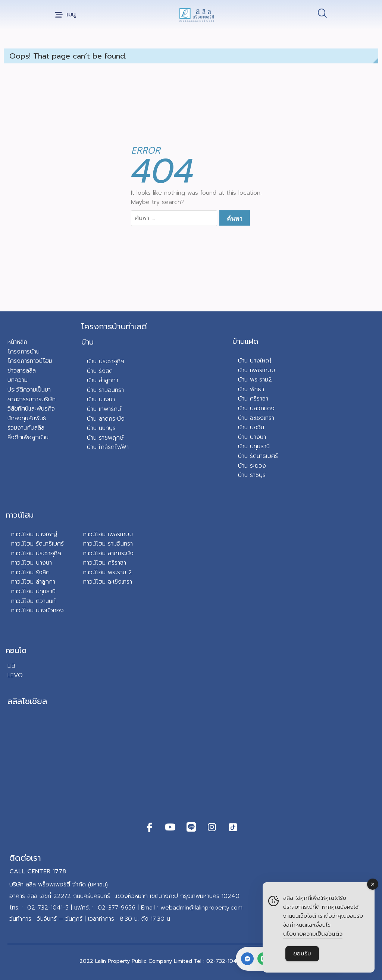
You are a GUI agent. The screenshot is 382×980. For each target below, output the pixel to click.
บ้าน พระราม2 (255, 380)
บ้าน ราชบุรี (252, 475)
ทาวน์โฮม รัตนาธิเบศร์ (37, 544)
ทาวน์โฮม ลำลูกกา (33, 582)
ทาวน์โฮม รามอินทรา (108, 544)
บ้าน (87, 342)
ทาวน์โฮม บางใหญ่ (34, 534)
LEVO (15, 675)
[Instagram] (212, 827)
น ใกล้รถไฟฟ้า (111, 447)
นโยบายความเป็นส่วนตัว (313, 934)
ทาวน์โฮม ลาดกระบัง (108, 553)
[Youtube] (170, 827)
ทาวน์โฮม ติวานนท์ (33, 601)
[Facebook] (149, 827)
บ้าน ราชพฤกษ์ (105, 438)
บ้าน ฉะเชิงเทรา (256, 418)
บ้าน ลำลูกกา (103, 380)
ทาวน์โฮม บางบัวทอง (37, 610)
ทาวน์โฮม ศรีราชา (105, 563)
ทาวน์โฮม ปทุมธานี (33, 591)
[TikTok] (233, 827)
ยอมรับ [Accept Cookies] (302, 954)
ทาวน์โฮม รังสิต (30, 572)
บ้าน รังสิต (100, 371)
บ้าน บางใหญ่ (255, 361)
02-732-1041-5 (48, 908)
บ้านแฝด (245, 341)
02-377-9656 (117, 908)
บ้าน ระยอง (252, 466)
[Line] (191, 827)
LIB (11, 666)
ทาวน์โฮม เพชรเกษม (108, 534)
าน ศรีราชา (255, 399)
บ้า (90, 447)
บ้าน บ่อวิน (251, 427)
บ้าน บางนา (101, 399)
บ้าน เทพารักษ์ (104, 409)
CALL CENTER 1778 (38, 871)
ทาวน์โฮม (20, 515)
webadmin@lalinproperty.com (201, 908)
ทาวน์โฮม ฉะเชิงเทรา (108, 582)
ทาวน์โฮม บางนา (32, 563)
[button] (65, 15)
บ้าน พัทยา (251, 389)
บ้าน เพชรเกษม (256, 370)
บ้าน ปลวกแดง (256, 408)
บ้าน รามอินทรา (105, 390)
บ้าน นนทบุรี (101, 428)
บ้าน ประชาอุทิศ (106, 361)
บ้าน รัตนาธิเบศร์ (258, 456)
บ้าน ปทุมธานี (254, 446)
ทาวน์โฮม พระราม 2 (108, 572)
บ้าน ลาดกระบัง (106, 419)
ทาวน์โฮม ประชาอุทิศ (36, 553)
